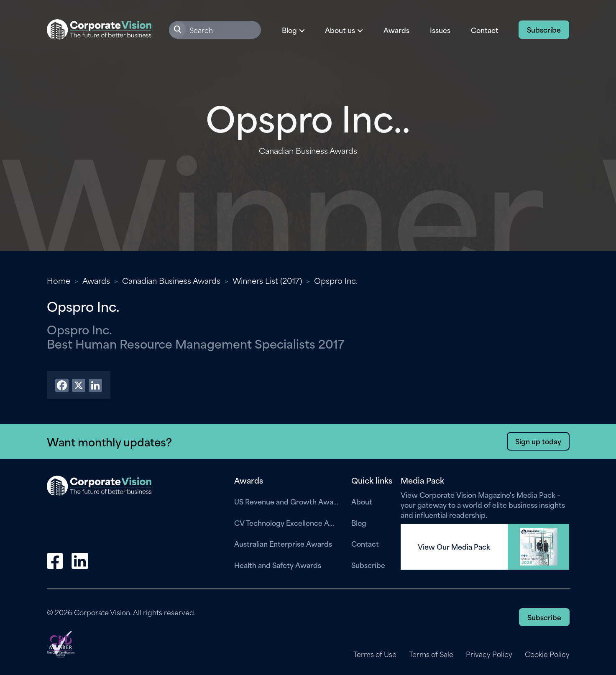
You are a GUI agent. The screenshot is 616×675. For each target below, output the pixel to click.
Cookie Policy (547, 654)
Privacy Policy (489, 654)
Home (59, 280)
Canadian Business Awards (171, 280)
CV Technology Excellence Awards (286, 522)
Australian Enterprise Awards (283, 543)
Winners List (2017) (267, 280)
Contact (485, 30)
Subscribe (544, 29)
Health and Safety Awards (278, 565)
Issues (440, 30)
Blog (359, 522)
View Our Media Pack (454, 547)
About (362, 501)
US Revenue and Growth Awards (286, 501)
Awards (396, 30)
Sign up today (538, 441)
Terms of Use (375, 654)
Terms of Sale (431, 654)
